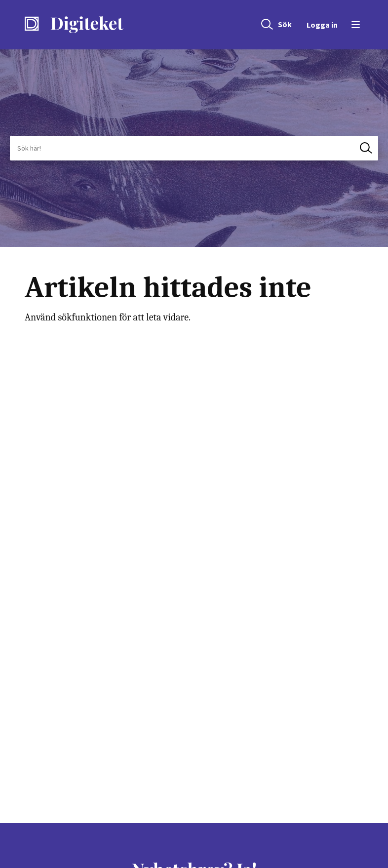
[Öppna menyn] (354, 25)
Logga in (322, 25)
